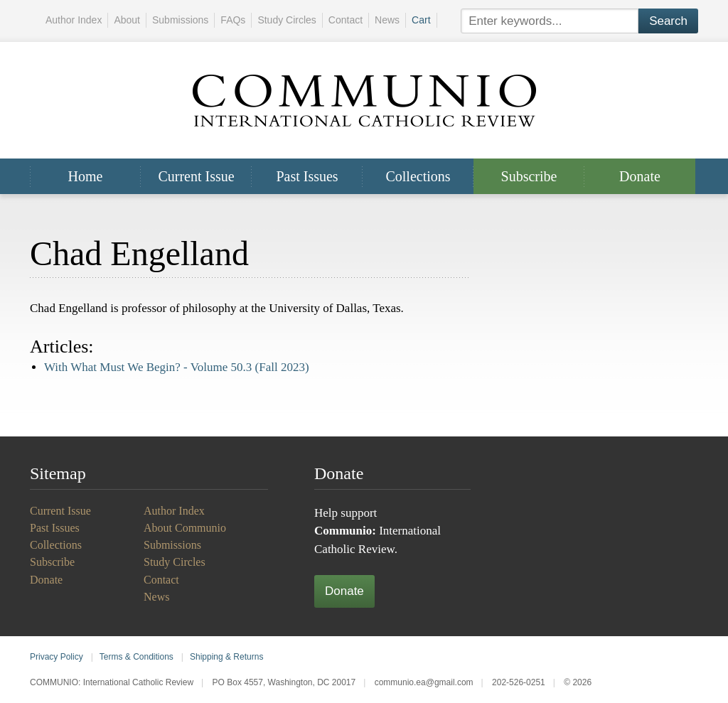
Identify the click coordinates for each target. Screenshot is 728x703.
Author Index (74, 20)
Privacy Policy (57, 657)
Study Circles (287, 20)
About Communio (185, 528)
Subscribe (529, 176)
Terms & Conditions (136, 657)
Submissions (180, 20)
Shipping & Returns (226, 657)
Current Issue (196, 176)
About (127, 20)
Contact (346, 20)
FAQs (233, 20)
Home (86, 176)
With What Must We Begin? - (177, 367)
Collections (418, 176)
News (387, 20)
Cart (421, 20)
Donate (640, 176)
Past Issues (307, 176)
